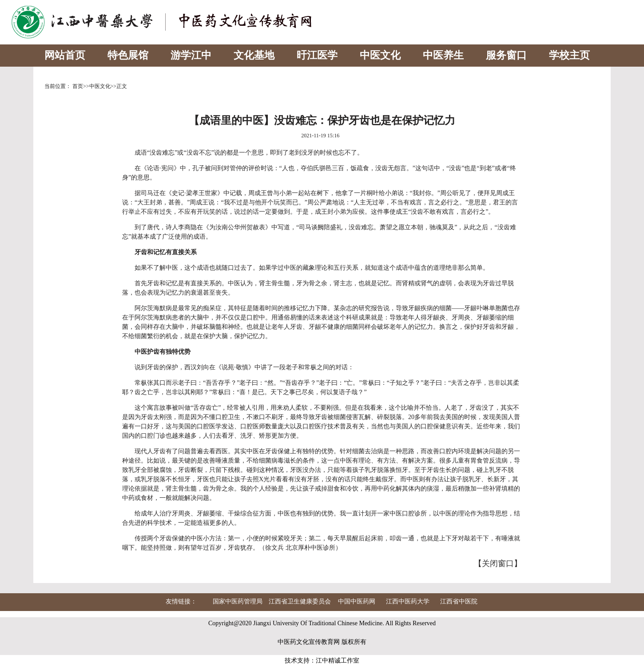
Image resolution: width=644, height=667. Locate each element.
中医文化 (380, 55)
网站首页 (65, 55)
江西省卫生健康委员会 (300, 601)
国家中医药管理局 (238, 601)
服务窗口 (506, 55)
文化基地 (254, 55)
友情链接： (181, 601)
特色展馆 (128, 55)
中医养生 (443, 55)
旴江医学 (317, 55)
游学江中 (191, 55)
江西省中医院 (459, 601)
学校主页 (569, 55)
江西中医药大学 (408, 601)
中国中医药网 (357, 601)
